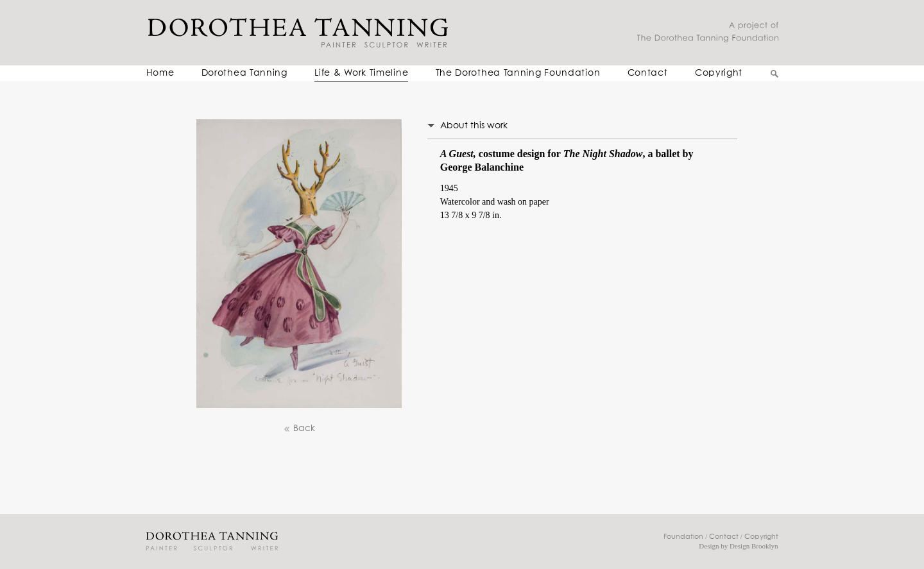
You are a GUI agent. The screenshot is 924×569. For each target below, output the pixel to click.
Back (299, 429)
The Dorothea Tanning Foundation (518, 73)
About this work (474, 126)
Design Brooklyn (754, 546)
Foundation (683, 537)
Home (160, 73)
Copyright (719, 73)
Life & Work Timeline (361, 73)
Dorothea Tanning (244, 73)
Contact (648, 73)
